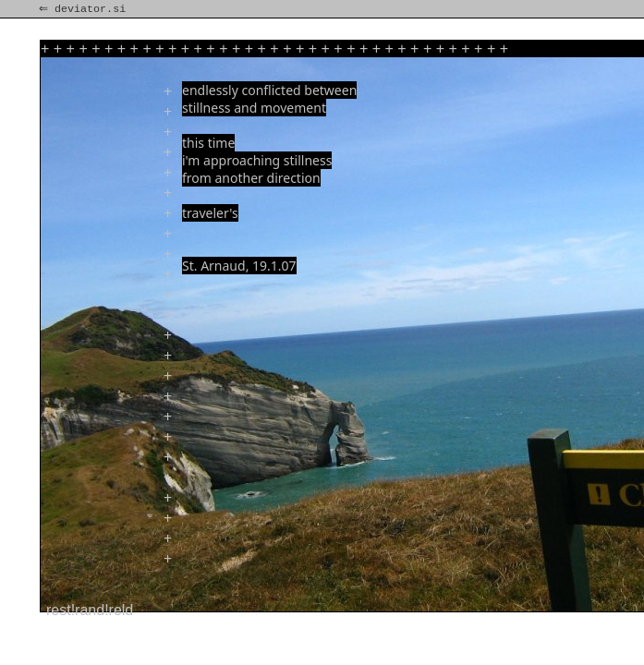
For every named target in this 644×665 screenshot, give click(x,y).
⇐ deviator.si (84, 9)
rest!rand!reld (90, 610)
